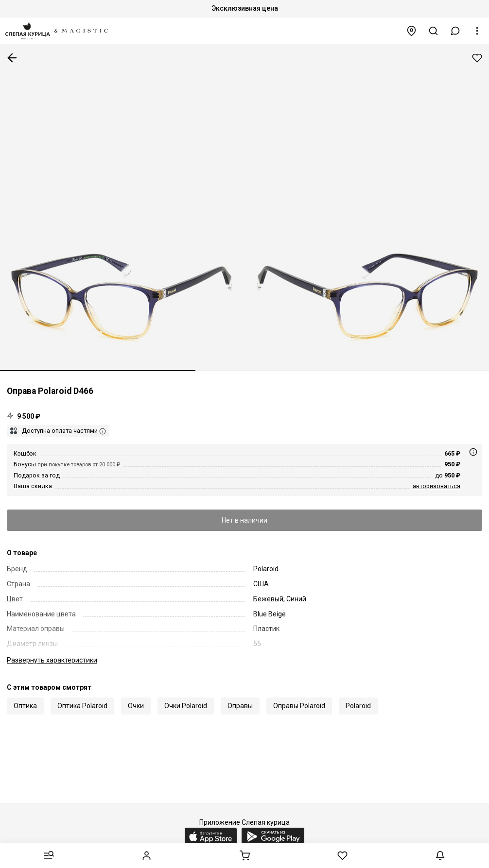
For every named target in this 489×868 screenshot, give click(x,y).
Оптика (25, 706)
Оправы (240, 706)
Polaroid (358, 706)
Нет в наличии (244, 520)
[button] (455, 31)
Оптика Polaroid (82, 706)
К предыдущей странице (12, 58)
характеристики (52, 660)
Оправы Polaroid (299, 706)
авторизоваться (437, 486)
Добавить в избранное (477, 58)
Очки (136, 706)
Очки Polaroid (186, 706)
